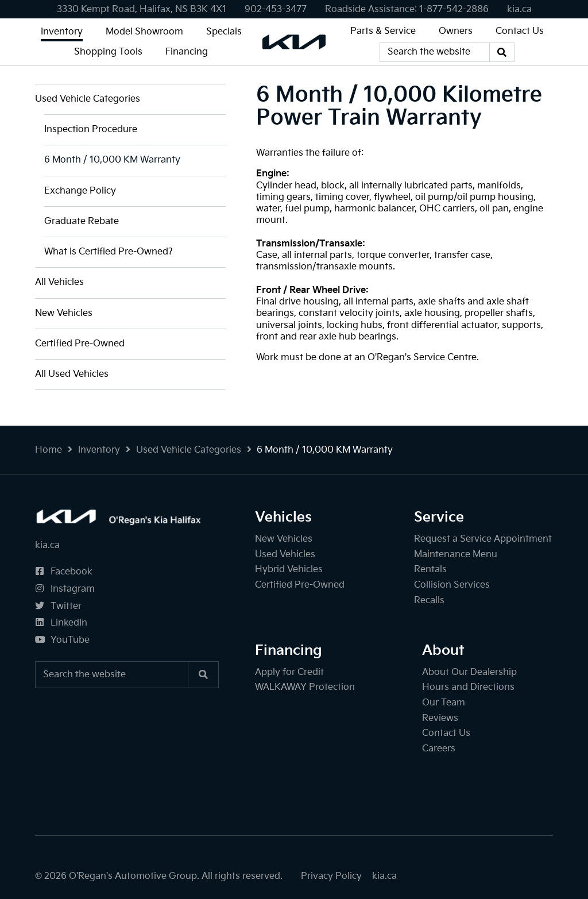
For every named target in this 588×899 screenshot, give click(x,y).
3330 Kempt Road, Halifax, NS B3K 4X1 (142, 9)
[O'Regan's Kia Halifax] (294, 42)
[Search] (502, 52)
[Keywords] (435, 52)
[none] (276, 9)
